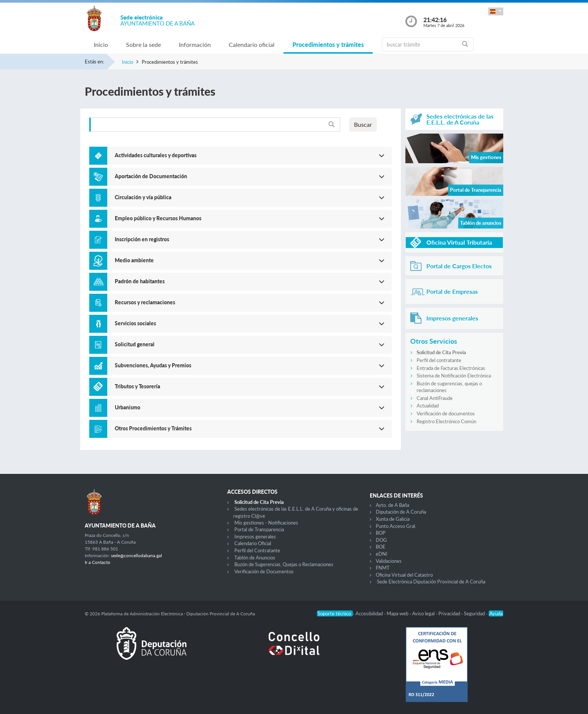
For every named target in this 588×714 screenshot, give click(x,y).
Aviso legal (424, 613)
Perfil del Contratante (257, 550)
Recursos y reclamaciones (145, 302)
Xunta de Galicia (393, 519)
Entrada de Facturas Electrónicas (451, 368)
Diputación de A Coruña (401, 512)
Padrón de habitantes (140, 281)
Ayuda (496, 613)
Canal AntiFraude (435, 398)
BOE (381, 547)
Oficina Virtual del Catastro (404, 575)
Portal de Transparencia (259, 529)
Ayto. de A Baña (392, 505)
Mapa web (398, 613)
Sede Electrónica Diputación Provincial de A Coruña (431, 582)
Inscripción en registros (142, 239)
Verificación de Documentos (264, 571)
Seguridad (475, 613)
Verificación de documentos (446, 413)
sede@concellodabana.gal (136, 555)
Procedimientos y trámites (328, 44)
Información (195, 44)
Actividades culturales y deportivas (156, 155)
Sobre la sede (143, 44)
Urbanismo (127, 407)
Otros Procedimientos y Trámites (153, 428)
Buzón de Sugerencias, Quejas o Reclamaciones (284, 564)
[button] (496, 11)
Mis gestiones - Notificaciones (266, 523)
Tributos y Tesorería (137, 386)
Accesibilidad (370, 613)
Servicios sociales (135, 323)
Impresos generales (255, 537)
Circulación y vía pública (143, 197)
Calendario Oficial (253, 543)
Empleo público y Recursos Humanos (158, 218)
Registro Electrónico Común (446, 421)
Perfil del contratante (439, 360)
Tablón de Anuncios (255, 558)
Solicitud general (135, 344)
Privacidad (450, 613)
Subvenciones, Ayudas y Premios (153, 365)
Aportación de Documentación (151, 176)
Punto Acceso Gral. (396, 526)
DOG (381, 540)
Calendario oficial (252, 44)
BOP (381, 533)
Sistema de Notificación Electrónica (454, 376)
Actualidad (428, 406)
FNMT (383, 568)
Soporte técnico (335, 613)
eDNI (382, 554)
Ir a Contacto (97, 562)
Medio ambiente (134, 260)
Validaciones (389, 561)
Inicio (101, 44)
